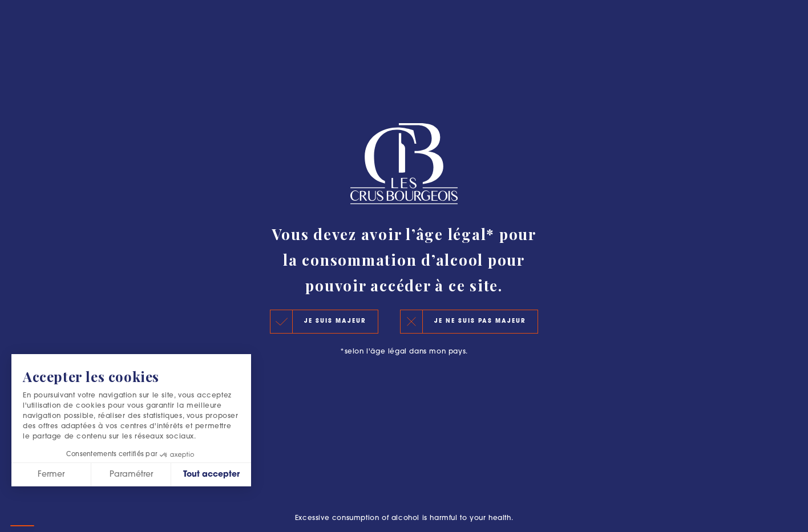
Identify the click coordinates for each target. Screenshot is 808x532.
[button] (22, 526)
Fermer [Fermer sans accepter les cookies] (51, 475)
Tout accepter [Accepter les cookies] (211, 475)
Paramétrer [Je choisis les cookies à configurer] (131, 475)
